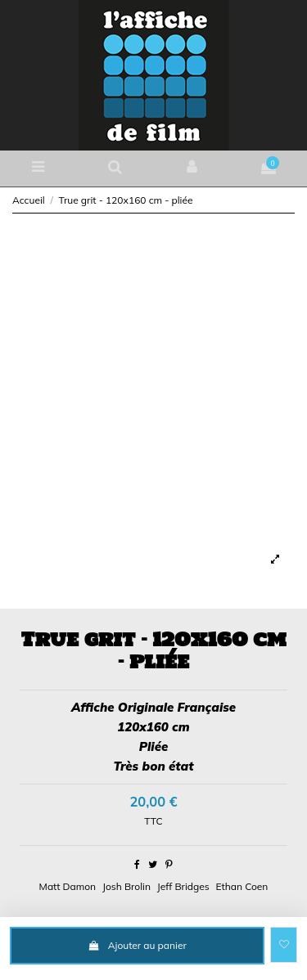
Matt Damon (68, 886)
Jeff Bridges (183, 886)
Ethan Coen (242, 886)
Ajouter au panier (137, 945)
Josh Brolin (126, 886)
